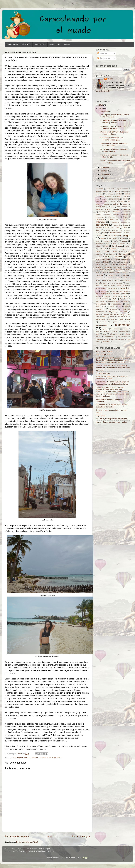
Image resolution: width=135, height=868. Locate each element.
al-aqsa (117, 191)
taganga (105, 329)
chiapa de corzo (114, 217)
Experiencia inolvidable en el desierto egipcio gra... (112, 139)
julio (103, 178)
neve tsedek (124, 291)
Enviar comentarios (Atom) (27, 842)
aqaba (126, 196)
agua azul (110, 189)
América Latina (55, 45)
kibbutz (106, 262)
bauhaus (106, 202)
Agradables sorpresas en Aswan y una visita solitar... (114, 144)
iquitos (123, 251)
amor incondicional (105, 196)
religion (112, 312)
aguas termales (101, 191)
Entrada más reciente (17, 836)
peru (126, 296)
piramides (105, 299)
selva (128, 319)
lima (97, 265)
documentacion (115, 233)
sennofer (103, 322)
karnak (98, 262)
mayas (110, 270)
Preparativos (26, 45)
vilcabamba (100, 339)
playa (49, 758)
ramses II (100, 309)
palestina (108, 296)
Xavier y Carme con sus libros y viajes (111, 422)
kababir (126, 259)
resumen (123, 312)
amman (128, 194)
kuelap (114, 262)
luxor (113, 265)
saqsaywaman (101, 319)
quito (119, 307)
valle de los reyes (115, 334)
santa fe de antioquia (119, 317)
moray (116, 280)
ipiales (115, 251)
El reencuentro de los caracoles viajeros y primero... (113, 121)
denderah (107, 230)
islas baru (99, 257)
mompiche (99, 278)
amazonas (99, 194)
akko (110, 191)
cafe (111, 207)
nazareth (104, 291)
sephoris (115, 322)
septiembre (106, 175)
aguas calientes (122, 189)
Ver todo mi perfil (103, 91)
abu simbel (100, 189)
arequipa (105, 199)
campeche (108, 209)
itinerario (119, 257)
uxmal (104, 334)
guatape (122, 244)
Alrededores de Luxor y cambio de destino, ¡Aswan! (114, 150)
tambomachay (115, 329)
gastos (125, 241)
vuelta (59, 758)
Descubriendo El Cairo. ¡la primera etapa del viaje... (114, 133)
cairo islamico (122, 207)
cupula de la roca (112, 228)
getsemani (99, 244)
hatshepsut (102, 249)
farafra (116, 241)
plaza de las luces (113, 301)
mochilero (35, 758)
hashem (128, 246)
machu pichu (123, 265)
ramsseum (113, 309)
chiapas (125, 217)
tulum (98, 334)
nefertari (114, 291)
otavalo (125, 294)
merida (125, 272)
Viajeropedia (101, 416)
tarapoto (125, 329)
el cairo (123, 238)
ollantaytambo (106, 294)
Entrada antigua (81, 836)
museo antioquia (116, 283)
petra (98, 299)
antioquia (117, 196)
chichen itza (113, 219)
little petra (105, 265)
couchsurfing (102, 225)
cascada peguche (104, 212)
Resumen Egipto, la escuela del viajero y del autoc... (113, 127)
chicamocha (100, 219)
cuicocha (99, 228)
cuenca (125, 225)
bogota (106, 204)
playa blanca (124, 299)
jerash (98, 259)
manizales (107, 267)
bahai (98, 202)
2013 (101, 108)
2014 (101, 105)
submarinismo (102, 325)
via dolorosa (123, 337)
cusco (125, 228)
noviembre (105, 167)
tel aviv (106, 331)
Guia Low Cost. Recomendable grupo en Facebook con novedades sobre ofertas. (112, 383)
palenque (99, 296)
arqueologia (115, 199)
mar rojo (127, 267)
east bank (127, 233)
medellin (119, 270)
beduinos (121, 202)
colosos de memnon (119, 222)
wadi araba (121, 339)
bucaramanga (100, 207)
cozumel (117, 225)
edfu (110, 236)
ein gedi (103, 238)
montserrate (107, 280)
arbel (97, 199)
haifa (106, 246)
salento (98, 314)
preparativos (101, 304)
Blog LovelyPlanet (103, 355)
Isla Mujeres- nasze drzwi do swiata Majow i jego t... (115, 116)
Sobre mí (67, 45)
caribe (117, 209)
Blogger (85, 858)
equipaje (106, 241)
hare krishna (117, 246)
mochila (125, 275)
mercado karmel (114, 272)
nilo (97, 294)
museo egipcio (101, 288)
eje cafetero (113, 238)
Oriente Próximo (40, 45)
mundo (43, 758)
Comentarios (104, 58)
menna (104, 272)
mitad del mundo (114, 275)
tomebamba (124, 331)
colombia (100, 222)
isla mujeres (18, 758)
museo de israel (108, 286)
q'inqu (105, 307)
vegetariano (109, 337)
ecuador (101, 236)
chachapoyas (100, 217)
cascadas (117, 212)
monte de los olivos (113, 278)
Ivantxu (110, 79)
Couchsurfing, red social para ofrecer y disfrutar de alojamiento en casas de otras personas (113, 368)
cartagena (127, 209)
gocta (114, 244)
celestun (108, 214)
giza (108, 244)
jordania (117, 259)
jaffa (127, 257)
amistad (119, 194)
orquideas (116, 294)
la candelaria (124, 262)
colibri (125, 219)
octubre (104, 171)
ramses (126, 307)
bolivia (116, 204)
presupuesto (117, 304)
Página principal (12, 44)
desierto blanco (117, 230)
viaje (54, 758)
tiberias (115, 331)
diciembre (105, 112)
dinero (104, 233)
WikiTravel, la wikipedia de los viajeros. (112, 419)
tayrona (98, 331)
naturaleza (125, 288)
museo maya (113, 288)
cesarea (125, 214)
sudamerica (123, 325)
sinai (125, 322)
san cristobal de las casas (114, 314)
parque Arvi (117, 296)
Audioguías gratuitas (104, 351)
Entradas (102, 53)
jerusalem (106, 259)
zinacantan (106, 342)
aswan (125, 199)
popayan (125, 301)
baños (113, 202)
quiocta (112, 307)
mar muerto (117, 267)
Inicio (50, 836)
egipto (127, 235)
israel (107, 257)
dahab (98, 230)
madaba (98, 267)
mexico (27, 758)
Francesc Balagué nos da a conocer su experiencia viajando (112, 378)
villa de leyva (110, 339)
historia (113, 249)
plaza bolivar (100, 301)
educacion (118, 236)
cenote (117, 214)
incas (107, 251)
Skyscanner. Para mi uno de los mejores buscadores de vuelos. (112, 406)
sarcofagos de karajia (116, 319)
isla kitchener (110, 254)
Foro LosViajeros (103, 373)
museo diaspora (122, 286)
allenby (126, 191)
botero (125, 204)
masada (101, 270)
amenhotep (109, 194)
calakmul (99, 209)
